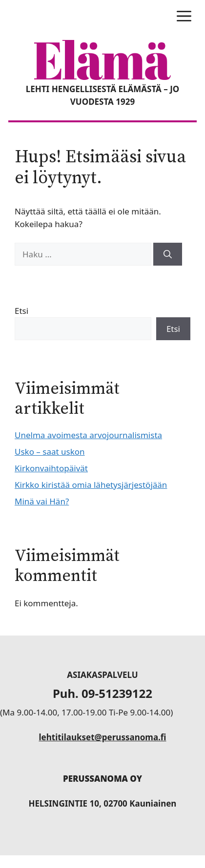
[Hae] (168, 254)
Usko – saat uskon (50, 452)
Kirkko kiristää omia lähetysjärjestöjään (91, 485)
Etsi (21, 311)
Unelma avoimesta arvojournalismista (88, 435)
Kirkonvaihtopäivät (51, 468)
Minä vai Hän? (42, 501)
